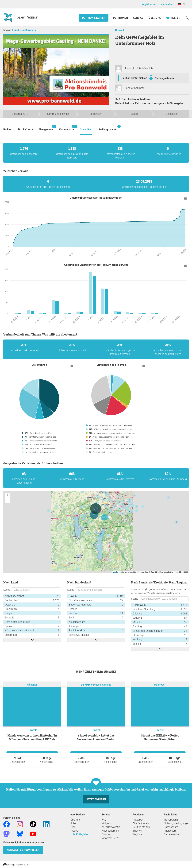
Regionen (138, 834)
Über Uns (155, 18)
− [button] (8, 500)
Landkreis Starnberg (24, 30)
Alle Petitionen (141, 823)
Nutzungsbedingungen (177, 823)
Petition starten (94, 18)
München (32, 685)
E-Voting (106, 834)
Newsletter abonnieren (23, 850)
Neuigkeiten (46, 128)
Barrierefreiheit (172, 834)
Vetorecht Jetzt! (110, 838)
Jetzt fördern (96, 799)
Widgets (106, 823)
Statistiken (86, 129)
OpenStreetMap (157, 572)
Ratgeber (138, 820)
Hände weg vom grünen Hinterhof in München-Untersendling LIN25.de (32, 737)
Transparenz (171, 820)
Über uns (75, 820)
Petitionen (121, 18)
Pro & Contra (26, 129)
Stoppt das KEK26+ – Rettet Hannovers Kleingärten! (160, 737)
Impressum (170, 831)
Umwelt (120, 30)
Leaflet (116, 572)
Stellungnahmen (164, 78)
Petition (8, 129)
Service (138, 18)
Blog (73, 827)
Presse (74, 831)
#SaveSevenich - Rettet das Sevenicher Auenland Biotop (96, 737)
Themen (137, 831)
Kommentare (66, 128)
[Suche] (187, 18)
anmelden (167, 4)
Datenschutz (171, 827)
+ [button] (8, 495)
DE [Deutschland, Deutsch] (182, 4)
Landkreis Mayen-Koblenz (96, 685)
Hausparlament (110, 831)
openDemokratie (111, 827)
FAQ (104, 820)
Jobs (73, 823)
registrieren (149, 4)
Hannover (160, 685)
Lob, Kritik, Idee (79, 834)
